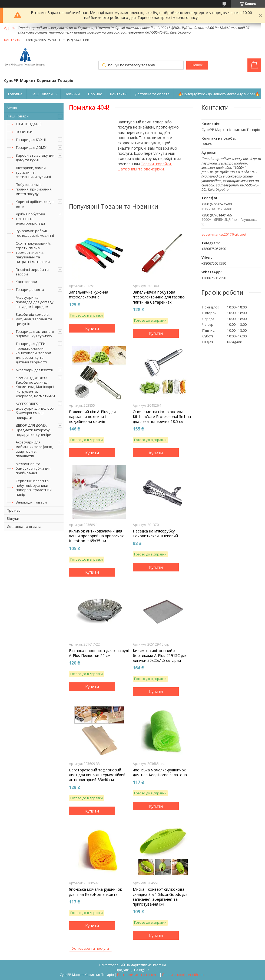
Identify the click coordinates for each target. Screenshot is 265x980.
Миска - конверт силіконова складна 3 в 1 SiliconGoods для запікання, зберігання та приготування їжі (161, 897)
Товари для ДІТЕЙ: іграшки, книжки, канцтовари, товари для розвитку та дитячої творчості (33, 353)
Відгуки (13, 518)
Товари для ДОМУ (31, 147)
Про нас (95, 94)
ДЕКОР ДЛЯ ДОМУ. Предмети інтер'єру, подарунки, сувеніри (34, 430)
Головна (15, 94)
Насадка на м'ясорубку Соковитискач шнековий (155, 534)
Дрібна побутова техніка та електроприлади (30, 219)
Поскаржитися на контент (138, 975)
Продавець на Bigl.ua (132, 970)
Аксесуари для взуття (34, 370)
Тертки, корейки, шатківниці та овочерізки (145, 166)
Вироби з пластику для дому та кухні (35, 158)
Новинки (72, 94)
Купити (92, 328)
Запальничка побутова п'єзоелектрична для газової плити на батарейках (159, 297)
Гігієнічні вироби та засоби (32, 272)
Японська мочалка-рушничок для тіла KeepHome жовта (95, 892)
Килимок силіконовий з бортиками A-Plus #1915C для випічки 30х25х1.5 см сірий (160, 656)
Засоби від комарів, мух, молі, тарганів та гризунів (34, 319)
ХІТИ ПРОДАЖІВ (29, 124)
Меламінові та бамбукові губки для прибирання (33, 468)
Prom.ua (160, 965)
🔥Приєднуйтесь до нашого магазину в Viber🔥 (219, 94)
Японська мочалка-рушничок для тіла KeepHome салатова (160, 772)
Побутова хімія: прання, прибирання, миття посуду (34, 189)
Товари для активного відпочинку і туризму (35, 334)
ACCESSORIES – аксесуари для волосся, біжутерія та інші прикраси (36, 411)
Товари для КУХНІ (31, 140)
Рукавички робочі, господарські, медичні (35, 233)
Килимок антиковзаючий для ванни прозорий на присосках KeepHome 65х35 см (96, 536)
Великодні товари (31, 502)
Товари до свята (30, 290)
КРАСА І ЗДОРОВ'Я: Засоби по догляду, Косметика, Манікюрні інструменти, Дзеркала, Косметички (35, 387)
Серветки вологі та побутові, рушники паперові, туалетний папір (34, 488)
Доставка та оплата (152, 94)
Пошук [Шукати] (197, 65)
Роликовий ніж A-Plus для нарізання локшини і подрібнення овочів (92, 417)
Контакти (118, 94)
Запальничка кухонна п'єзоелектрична (89, 295)
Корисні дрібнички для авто (35, 204)
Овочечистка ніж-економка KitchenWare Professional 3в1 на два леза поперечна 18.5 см (162, 417)
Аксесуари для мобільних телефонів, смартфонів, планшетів (34, 449)
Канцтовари (26, 282)
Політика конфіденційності (184, 975)
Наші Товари (42, 94)
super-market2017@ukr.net (224, 234)
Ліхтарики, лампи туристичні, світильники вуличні (33, 172)
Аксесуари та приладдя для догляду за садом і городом (35, 302)
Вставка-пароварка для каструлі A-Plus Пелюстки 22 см (99, 653)
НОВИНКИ (24, 132)
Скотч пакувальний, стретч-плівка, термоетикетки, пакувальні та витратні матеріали (33, 252)
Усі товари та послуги (90, 948)
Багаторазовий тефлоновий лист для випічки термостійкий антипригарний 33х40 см (97, 775)
